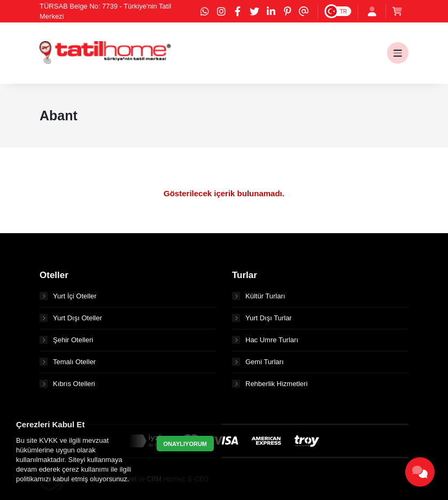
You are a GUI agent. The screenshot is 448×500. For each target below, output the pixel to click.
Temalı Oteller (68, 362)
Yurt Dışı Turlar (262, 318)
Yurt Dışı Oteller (71, 318)
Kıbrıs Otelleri (67, 384)
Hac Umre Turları (265, 340)
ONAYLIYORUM (186, 444)
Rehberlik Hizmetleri (270, 384)
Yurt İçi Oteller (68, 296)
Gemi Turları (258, 362)
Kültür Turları (258, 296)
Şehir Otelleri (66, 340)
